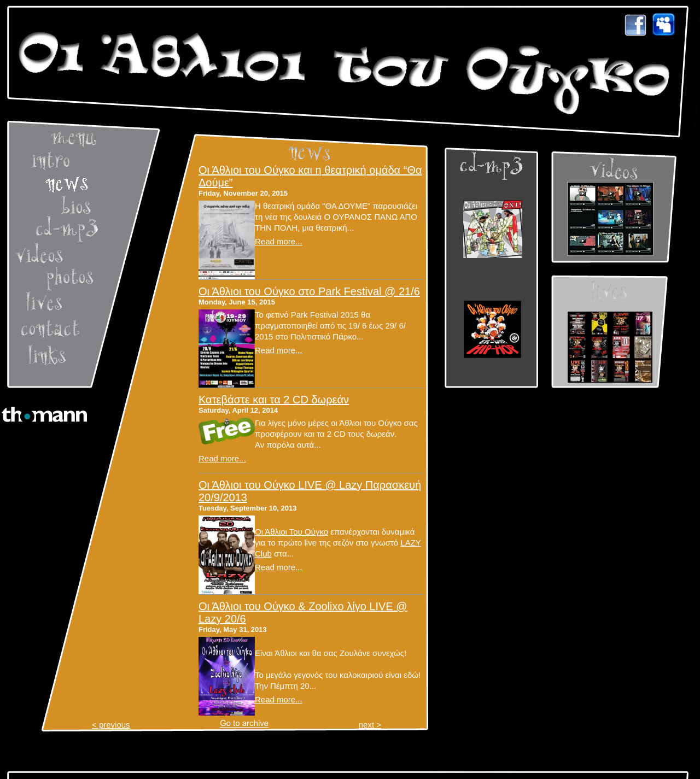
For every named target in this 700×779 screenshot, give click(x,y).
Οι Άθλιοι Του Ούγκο (291, 532)
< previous (111, 725)
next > (370, 725)
